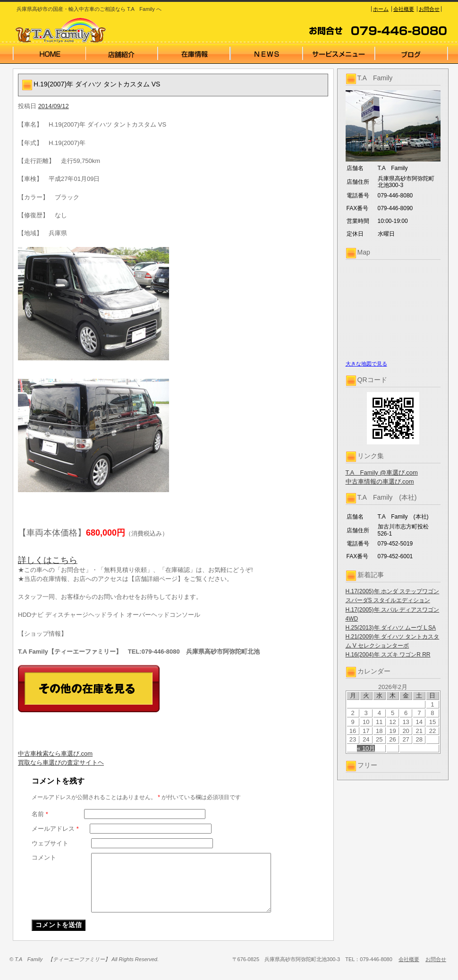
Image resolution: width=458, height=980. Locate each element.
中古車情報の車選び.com (380, 481)
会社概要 (404, 9)
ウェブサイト (50, 843)
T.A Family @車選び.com (382, 473)
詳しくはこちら (48, 560)
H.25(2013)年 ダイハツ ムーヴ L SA (391, 628)
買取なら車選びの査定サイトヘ (61, 763)
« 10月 (366, 748)
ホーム (381, 9)
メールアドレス (55, 829)
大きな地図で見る (366, 364)
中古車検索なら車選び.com (55, 754)
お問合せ (429, 9)
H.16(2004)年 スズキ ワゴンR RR (388, 655)
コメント (44, 857)
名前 (40, 814)
